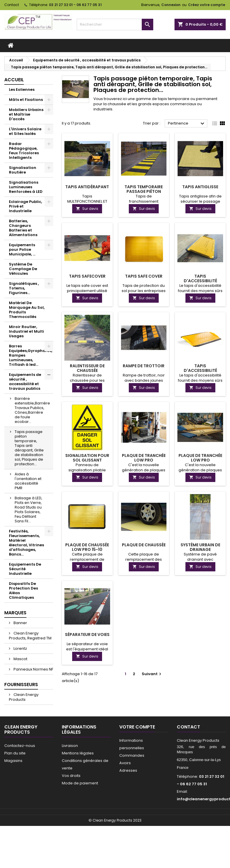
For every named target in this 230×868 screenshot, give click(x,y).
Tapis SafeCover (87, 276)
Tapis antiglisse (200, 187)
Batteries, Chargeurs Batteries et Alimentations (23, 228)
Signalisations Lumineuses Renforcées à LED (26, 187)
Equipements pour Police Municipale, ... (22, 250)
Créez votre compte (207, 5)
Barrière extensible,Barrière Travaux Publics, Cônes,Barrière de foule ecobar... (32, 410)
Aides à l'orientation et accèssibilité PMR (28, 481)
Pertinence (187, 124)
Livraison (70, 746)
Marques (15, 613)
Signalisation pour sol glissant (87, 458)
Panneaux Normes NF (33, 669)
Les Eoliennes (22, 90)
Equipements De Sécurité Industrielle (25, 569)
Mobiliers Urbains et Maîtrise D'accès (26, 114)
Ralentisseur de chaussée (87, 368)
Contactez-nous (20, 746)
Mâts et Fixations (26, 100)
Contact (12, 5)
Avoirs (125, 763)
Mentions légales (78, 753)
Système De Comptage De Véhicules (23, 269)
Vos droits (71, 776)
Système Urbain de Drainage (200, 547)
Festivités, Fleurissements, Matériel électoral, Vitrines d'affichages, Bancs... (26, 543)
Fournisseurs (21, 685)
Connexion (171, 5)
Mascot (20, 659)
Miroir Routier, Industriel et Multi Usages (26, 331)
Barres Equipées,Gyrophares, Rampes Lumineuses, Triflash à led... (31, 355)
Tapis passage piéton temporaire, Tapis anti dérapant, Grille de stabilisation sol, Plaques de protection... (29, 448)
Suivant (152, 674)
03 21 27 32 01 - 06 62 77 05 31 (75, 5)
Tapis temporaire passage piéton (144, 189)
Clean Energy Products (24, 697)
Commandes (132, 755)
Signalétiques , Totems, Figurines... (24, 288)
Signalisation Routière (23, 170)
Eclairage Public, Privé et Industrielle (25, 206)
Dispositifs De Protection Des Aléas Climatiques (23, 591)
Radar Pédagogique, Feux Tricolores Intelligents (24, 151)
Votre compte (137, 727)
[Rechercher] (115, 25)
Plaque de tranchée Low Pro (144, 458)
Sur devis (87, 209)
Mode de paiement (80, 783)
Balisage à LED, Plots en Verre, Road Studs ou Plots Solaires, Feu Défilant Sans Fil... (28, 510)
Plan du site (15, 753)
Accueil (14, 80)
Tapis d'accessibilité (200, 278)
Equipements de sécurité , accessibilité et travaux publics (25, 382)
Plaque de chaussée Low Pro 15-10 (87, 547)
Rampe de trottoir (144, 366)
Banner (20, 623)
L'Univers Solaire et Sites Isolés (25, 131)
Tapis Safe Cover (144, 276)
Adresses (128, 770)
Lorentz (20, 648)
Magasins (13, 761)
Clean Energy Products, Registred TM (30, 636)
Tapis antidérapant (87, 187)
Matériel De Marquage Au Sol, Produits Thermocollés (27, 310)
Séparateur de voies (87, 634)
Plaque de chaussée (144, 545)
